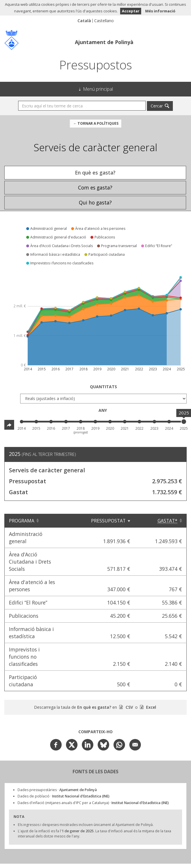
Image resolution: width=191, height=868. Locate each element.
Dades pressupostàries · (57, 747)
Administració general (35, 534)
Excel (151, 664)
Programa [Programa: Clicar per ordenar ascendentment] (22, 521)
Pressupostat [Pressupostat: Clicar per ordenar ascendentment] (123, 521)
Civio (66, 833)
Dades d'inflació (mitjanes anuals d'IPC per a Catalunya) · (93, 760)
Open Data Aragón (147, 833)
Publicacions (24, 594)
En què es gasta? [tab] (95, 173)
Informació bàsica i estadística (45, 607)
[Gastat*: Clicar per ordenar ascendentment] (168, 521)
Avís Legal (95, 857)
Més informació (160, 11)
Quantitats (103, 387)
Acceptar (131, 11)
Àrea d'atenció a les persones (43, 568)
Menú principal (98, 89)
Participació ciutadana (36, 641)
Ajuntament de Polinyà (104, 42)
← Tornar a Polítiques (96, 123)
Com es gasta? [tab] (95, 187)
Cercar (157, 106)
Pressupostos (96, 65)
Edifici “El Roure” (28, 581)
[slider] (184, 422)
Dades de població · (64, 753)
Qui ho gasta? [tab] (95, 202)
